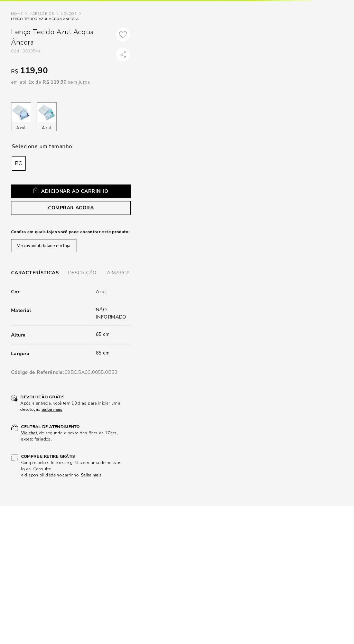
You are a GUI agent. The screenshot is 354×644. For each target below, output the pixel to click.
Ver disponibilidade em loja (44, 246)
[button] (19, 163)
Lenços (69, 14)
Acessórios (42, 14)
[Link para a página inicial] (17, 14)
